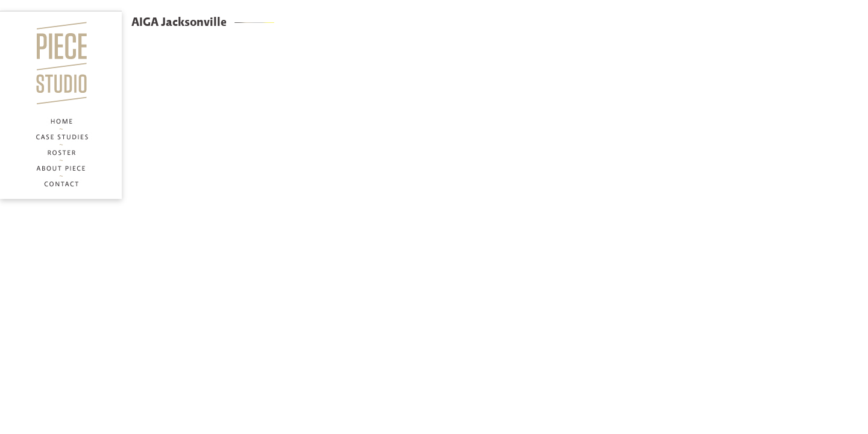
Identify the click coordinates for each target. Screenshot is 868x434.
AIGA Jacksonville (179, 23)
